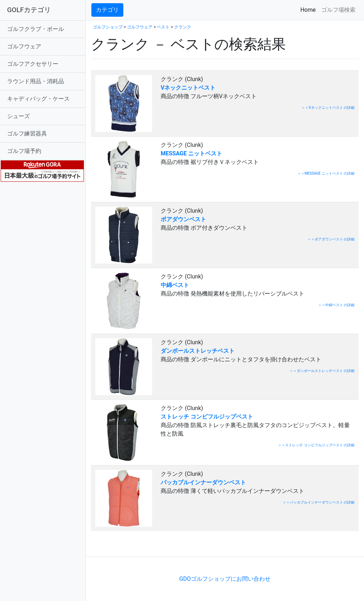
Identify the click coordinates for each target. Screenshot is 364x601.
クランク (183, 27)
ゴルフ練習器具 (27, 134)
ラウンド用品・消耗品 (36, 81)
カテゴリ (107, 10)
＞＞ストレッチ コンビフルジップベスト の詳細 (316, 445)
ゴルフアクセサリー (33, 64)
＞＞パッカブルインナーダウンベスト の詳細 (318, 502)
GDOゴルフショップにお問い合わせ (225, 579)
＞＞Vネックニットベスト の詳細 (328, 108)
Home (309, 9)
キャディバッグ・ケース (38, 99)
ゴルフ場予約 (24, 151)
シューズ (18, 116)
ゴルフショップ (108, 27)
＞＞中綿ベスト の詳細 (336, 305)
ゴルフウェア (24, 46)
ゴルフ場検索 (338, 10)
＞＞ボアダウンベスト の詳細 (331, 239)
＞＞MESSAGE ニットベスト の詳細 (326, 173)
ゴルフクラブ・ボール (36, 29)
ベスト (163, 27)
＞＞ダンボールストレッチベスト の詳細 (322, 371)
